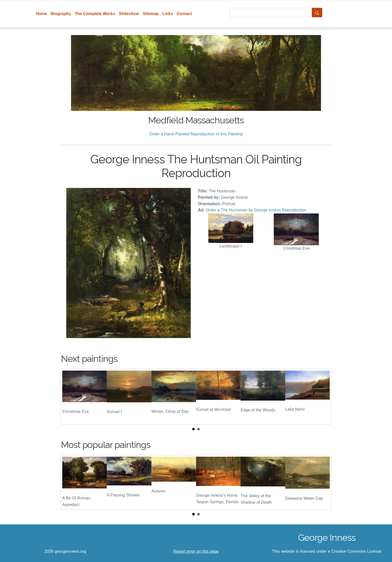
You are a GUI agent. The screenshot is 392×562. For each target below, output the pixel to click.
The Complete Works (95, 14)
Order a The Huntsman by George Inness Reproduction (256, 210)
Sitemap (151, 14)
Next (323, 397)
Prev (69, 397)
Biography (61, 14)
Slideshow (129, 14)
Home (41, 14)
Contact (184, 14)
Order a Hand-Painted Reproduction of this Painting (196, 134)
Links (168, 14)
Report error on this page (196, 551)
